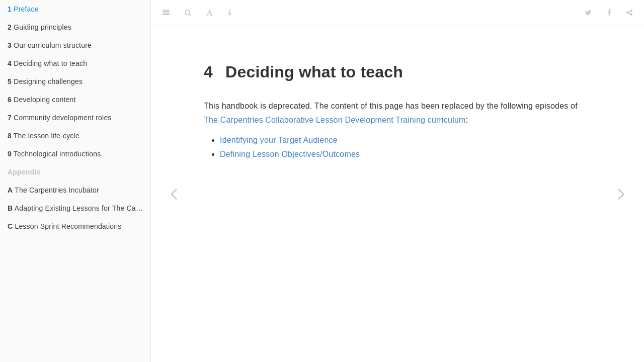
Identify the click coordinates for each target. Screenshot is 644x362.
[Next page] (621, 194)
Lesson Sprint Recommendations (64, 226)
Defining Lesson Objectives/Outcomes (290, 154)
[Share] (629, 13)
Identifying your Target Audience (279, 140)
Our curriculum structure (50, 45)
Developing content (42, 100)
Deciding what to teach (47, 63)
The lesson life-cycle (44, 136)
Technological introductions (54, 154)
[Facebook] (609, 13)
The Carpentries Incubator (53, 190)
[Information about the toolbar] (230, 13)
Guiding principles (39, 27)
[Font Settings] (210, 13)
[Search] (188, 13)
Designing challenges (45, 81)
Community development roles (60, 118)
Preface (23, 9)
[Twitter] (588, 13)
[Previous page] (174, 194)
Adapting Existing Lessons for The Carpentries (79, 208)
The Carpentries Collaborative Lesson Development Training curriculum (335, 120)
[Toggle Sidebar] (166, 13)
